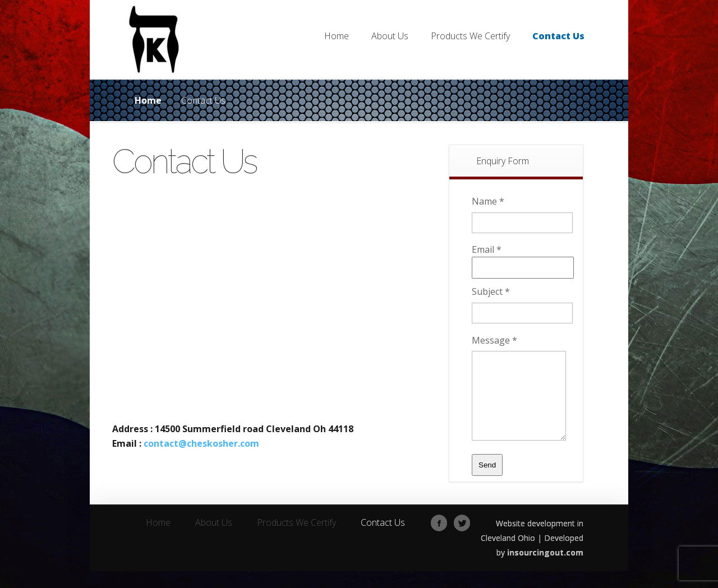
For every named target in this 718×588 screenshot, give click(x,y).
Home (148, 100)
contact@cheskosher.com (201, 443)
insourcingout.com (545, 569)
